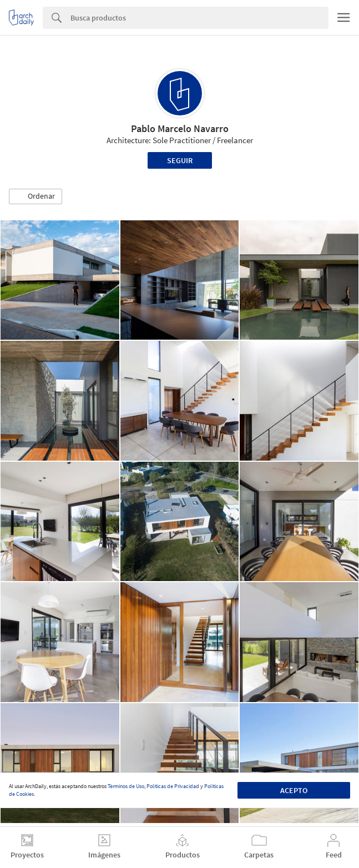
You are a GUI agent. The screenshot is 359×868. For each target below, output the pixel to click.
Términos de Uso (126, 786)
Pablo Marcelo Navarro (180, 128)
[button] (36, 196)
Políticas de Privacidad (173, 786)
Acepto (294, 790)
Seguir (180, 160)
